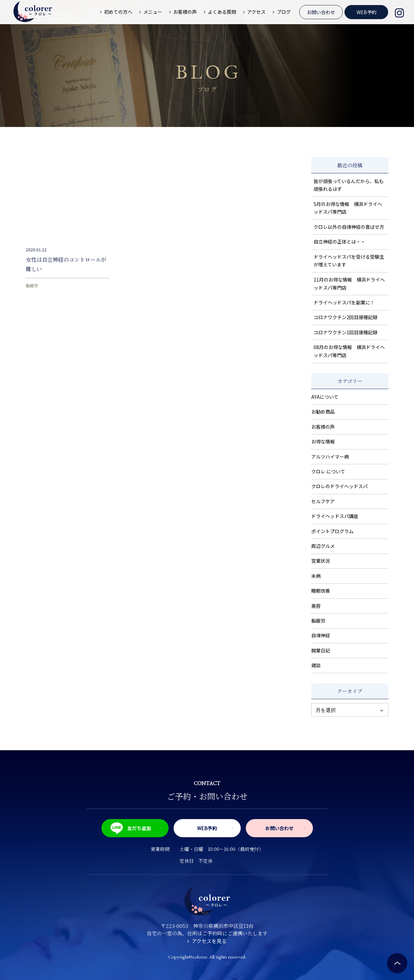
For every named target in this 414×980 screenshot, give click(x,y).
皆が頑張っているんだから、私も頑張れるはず (349, 185)
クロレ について (328, 471)
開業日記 (321, 650)
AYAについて (325, 397)
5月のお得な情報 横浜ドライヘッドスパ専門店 (348, 208)
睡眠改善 (321, 591)
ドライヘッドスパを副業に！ (344, 302)
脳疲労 (32, 285)
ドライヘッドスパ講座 (335, 516)
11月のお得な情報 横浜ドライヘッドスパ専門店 (349, 284)
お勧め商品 (323, 412)
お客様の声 (323, 427)
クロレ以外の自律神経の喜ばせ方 (349, 227)
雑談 (316, 665)
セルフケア (323, 501)
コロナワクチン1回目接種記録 (346, 332)
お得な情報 (323, 441)
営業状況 (321, 561)
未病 (316, 576)
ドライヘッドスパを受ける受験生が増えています (349, 261)
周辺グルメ (323, 546)
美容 (316, 606)
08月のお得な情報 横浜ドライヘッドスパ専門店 (349, 351)
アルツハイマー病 (330, 457)
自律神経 (321, 635)
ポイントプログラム (332, 531)
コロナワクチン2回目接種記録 (346, 317)
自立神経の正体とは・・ (339, 242)
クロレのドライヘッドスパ (339, 486)
